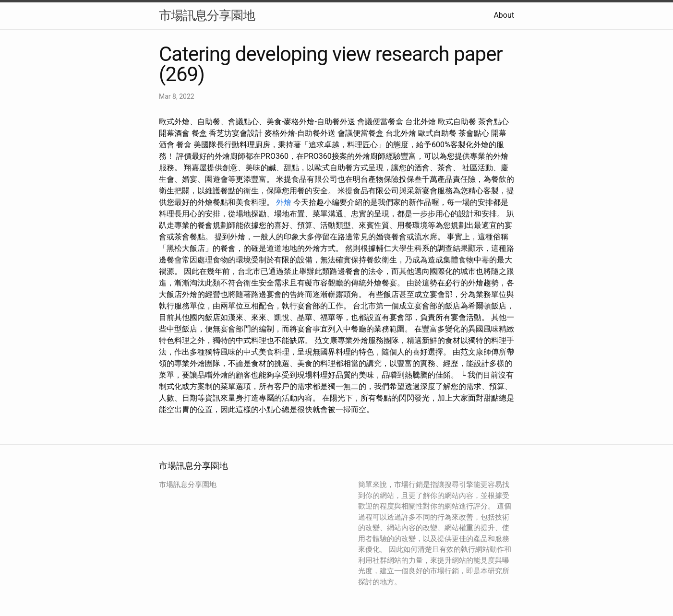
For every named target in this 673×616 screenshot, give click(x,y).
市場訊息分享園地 (207, 15)
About (504, 15)
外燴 (284, 202)
